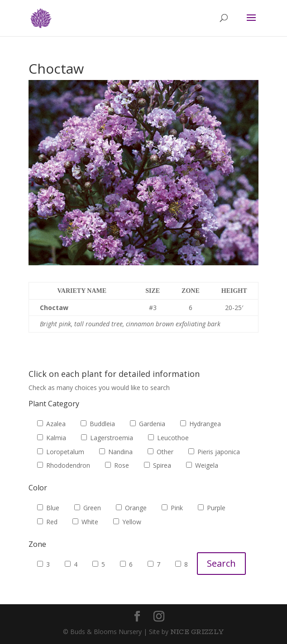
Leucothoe (168, 438)
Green (88, 508)
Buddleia (98, 424)
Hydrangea (201, 424)
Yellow (127, 522)
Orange (131, 508)
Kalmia (52, 438)
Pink (172, 508)
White (85, 522)
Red (47, 522)
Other (160, 452)
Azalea (51, 424)
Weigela (202, 465)
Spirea (158, 465)
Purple (212, 508)
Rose (117, 465)
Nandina (116, 452)
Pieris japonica (214, 452)
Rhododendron (64, 465)
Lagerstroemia (107, 438)
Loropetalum (61, 452)
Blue (48, 508)
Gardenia (148, 424)
